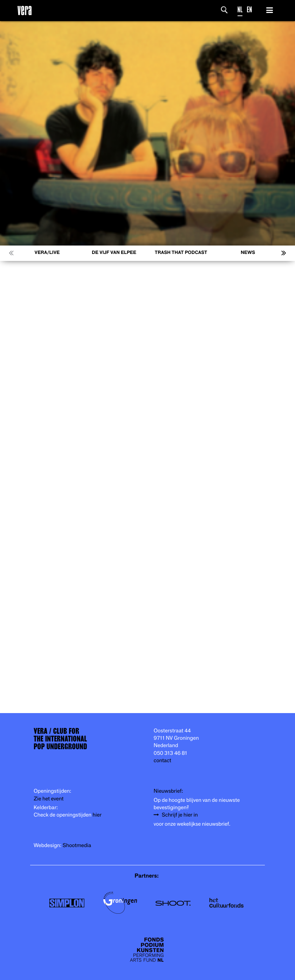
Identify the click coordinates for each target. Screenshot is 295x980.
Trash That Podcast (181, 253)
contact (163, 761)
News (248, 253)
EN (249, 10)
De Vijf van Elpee (114, 253)
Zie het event (49, 799)
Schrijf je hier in (180, 815)
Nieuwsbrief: (169, 791)
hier (97, 815)
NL (240, 10)
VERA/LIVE (47, 253)
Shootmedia (77, 845)
